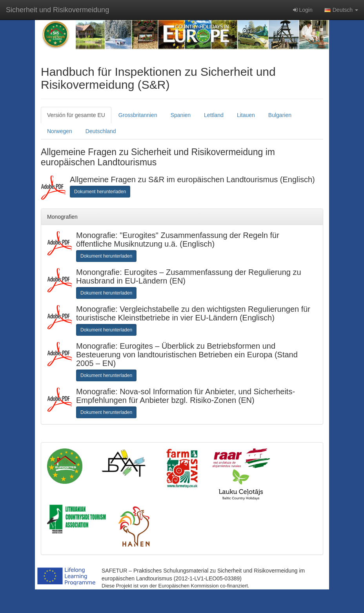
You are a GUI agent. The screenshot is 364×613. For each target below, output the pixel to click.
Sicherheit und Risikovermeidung (57, 10)
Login (303, 10)
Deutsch (341, 10)
